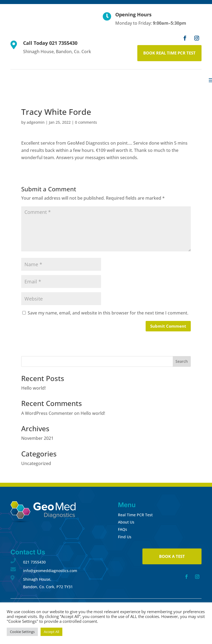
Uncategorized (36, 463)
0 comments (86, 122)
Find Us (125, 537)
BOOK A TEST (172, 556)
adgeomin (36, 122)
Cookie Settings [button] (22, 632)
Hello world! (33, 388)
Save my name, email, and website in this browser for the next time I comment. (108, 313)
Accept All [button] (51, 632)
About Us (126, 522)
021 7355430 (34, 562)
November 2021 (37, 438)
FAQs (123, 529)
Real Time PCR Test (135, 515)
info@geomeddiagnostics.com (50, 571)
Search (182, 361)
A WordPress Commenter (47, 413)
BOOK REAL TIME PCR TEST (169, 53)
